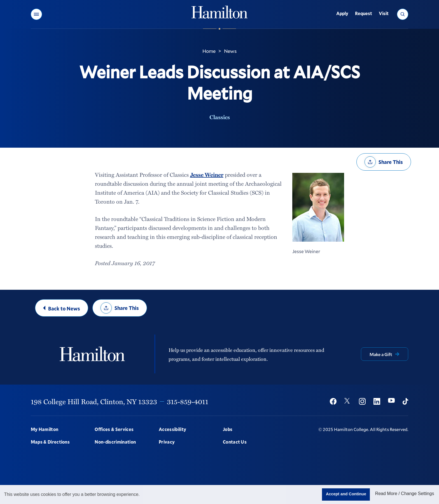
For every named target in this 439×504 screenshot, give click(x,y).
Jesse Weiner (207, 175)
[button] (36, 14)
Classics (220, 117)
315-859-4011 (188, 401)
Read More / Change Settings (405, 494)
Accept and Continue (346, 494)
